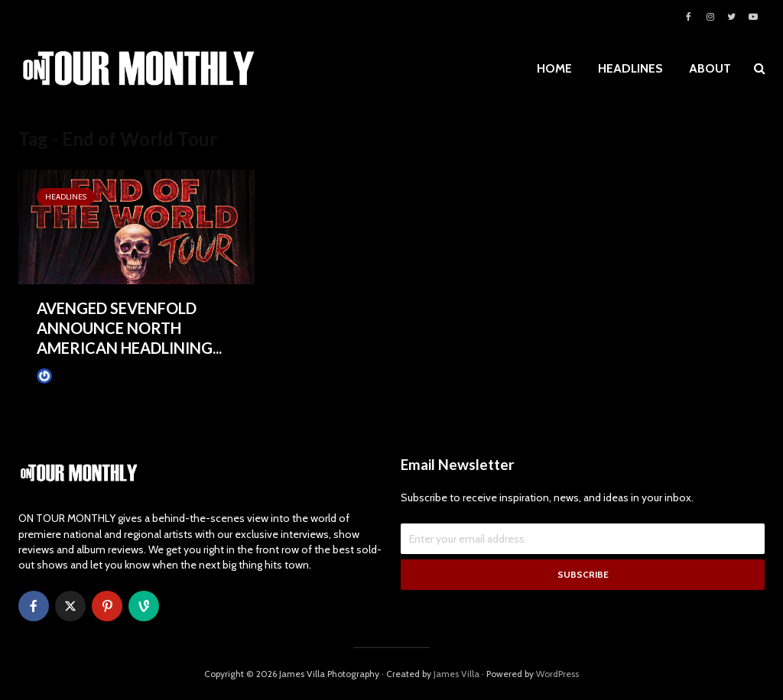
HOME (554, 68)
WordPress (557, 674)
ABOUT (710, 68)
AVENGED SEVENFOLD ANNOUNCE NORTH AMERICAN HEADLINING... (129, 328)
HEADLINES (630, 68)
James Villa (67, 376)
